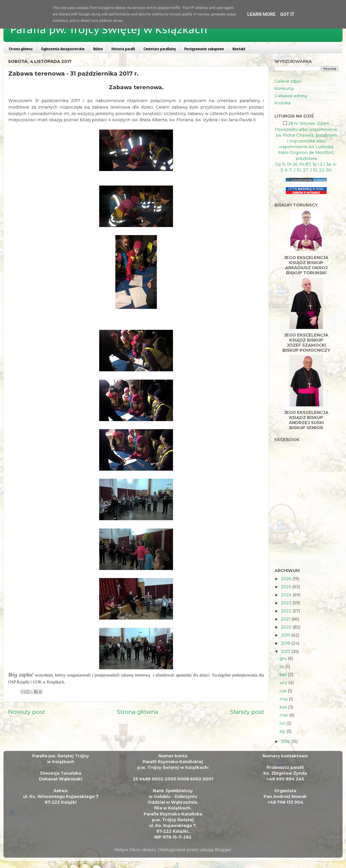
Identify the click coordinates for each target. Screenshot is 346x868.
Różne (98, 49)
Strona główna (21, 49)
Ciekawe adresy (291, 96)
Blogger (223, 850)
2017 (286, 652)
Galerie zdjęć (288, 81)
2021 (286, 619)
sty (283, 731)
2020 (287, 627)
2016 (286, 741)
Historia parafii (123, 49)
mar (284, 715)
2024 (287, 595)
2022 (287, 611)
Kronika (283, 103)
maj (284, 699)
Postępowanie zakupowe (204, 49)
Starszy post (247, 712)
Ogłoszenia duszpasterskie (63, 49)
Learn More (261, 14)
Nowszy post (27, 712)
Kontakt (239, 49)
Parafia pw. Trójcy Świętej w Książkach (109, 29)
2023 (287, 603)
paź (284, 675)
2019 (286, 635)
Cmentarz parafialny (160, 49)
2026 (287, 579)
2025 (287, 587)
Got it (287, 14)
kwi (284, 707)
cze (284, 691)
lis (282, 667)
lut (283, 723)
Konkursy (284, 89)
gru (284, 658)
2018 (286, 643)
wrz (284, 683)
